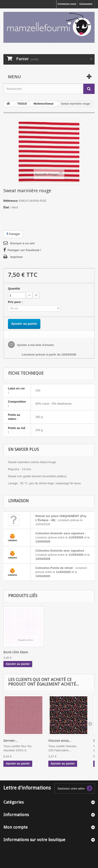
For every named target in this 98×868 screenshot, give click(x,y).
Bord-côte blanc (16, 652)
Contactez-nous (67, 4)
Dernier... (11, 741)
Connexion (86, 4)
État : (7, 207)
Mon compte (16, 827)
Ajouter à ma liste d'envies (35, 345)
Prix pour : (16, 302)
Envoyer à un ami (22, 243)
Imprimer (17, 257)
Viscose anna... (60, 741)
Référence (11, 201)
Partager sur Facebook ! (24, 250)
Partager (13, 234)
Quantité (14, 289)
